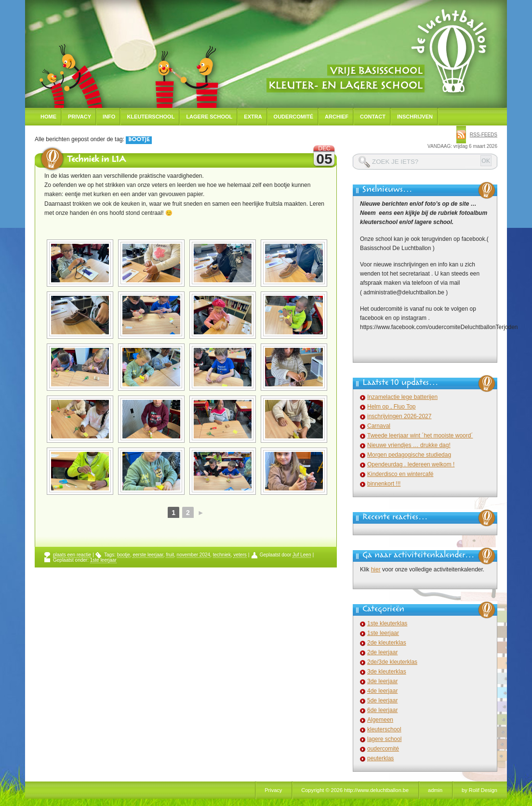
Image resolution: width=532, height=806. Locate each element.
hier (376, 569)
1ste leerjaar (103, 560)
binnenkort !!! (384, 484)
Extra (253, 117)
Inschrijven (415, 117)
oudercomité (383, 749)
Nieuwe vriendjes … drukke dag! (409, 445)
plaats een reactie (72, 555)
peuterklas (380, 758)
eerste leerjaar (148, 555)
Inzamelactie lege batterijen (402, 397)
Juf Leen (302, 555)
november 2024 (194, 555)
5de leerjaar (382, 700)
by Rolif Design (479, 790)
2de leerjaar (382, 652)
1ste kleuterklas (387, 623)
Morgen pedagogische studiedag (409, 455)
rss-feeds (484, 135)
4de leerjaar (382, 691)
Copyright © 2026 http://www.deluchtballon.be (355, 790)
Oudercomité (294, 117)
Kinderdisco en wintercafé (400, 474)
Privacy (80, 117)
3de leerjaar (382, 681)
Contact (373, 117)
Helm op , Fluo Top (392, 407)
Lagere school (209, 117)
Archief (337, 117)
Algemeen (380, 720)
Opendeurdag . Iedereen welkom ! (411, 464)
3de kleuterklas (387, 672)
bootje (124, 555)
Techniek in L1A (96, 160)
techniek (222, 555)
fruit (170, 555)
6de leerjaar (382, 710)
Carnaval (379, 426)
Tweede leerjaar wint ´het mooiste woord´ (420, 436)
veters (240, 555)
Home (48, 117)
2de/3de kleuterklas (392, 662)
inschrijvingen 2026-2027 (399, 416)
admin (435, 790)
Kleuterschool (151, 117)
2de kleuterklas (387, 643)
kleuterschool (384, 729)
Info (109, 117)
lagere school (384, 739)
